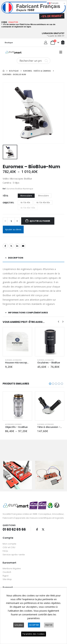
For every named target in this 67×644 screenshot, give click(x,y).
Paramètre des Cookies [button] (34, 634)
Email (23, 246)
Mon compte (9, 544)
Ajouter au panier (40, 221)
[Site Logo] (13, 52)
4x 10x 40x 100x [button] (28, 208)
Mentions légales (12, 568)
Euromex (9, 360)
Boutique (9, 42)
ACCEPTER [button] (34, 625)
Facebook (5, 246)
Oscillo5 (7, 572)
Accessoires (17, 360)
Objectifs (8, 203)
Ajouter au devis (13, 229)
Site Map (7, 579)
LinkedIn (17, 246)
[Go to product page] (17, 342)
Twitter (11, 246)
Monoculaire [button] (26, 196)
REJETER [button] (49, 625)
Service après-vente (14, 555)
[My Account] (46, 43)
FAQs (5, 551)
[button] (61, 52)
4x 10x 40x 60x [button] (43, 202)
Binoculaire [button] (44, 196)
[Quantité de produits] (11, 221)
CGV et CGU (9, 547)
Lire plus (19, 625)
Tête (5, 196)
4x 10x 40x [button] (25, 202)
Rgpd (6, 576)
